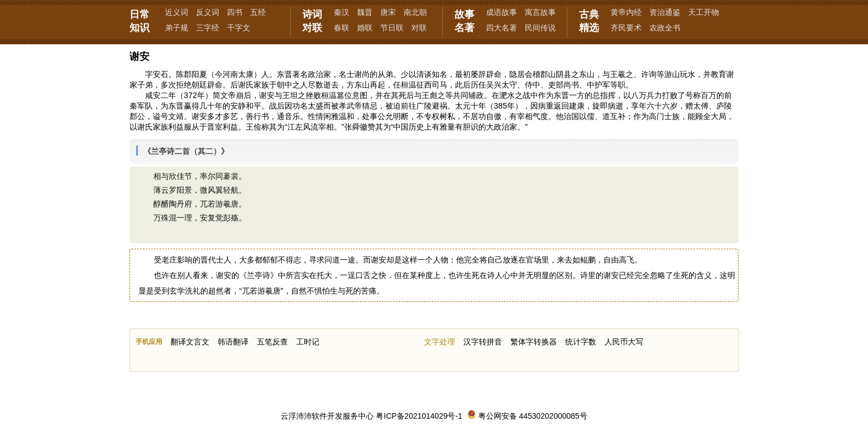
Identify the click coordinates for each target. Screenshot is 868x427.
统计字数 (581, 342)
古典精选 (589, 21)
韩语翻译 (233, 342)
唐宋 (388, 12)
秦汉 (342, 12)
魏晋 (365, 12)
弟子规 (177, 28)
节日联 (392, 28)
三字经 (208, 28)
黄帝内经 (626, 12)
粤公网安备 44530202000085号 (527, 416)
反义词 (208, 12)
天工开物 (704, 12)
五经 (258, 12)
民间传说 (540, 28)
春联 (342, 28)
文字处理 (440, 342)
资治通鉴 (665, 12)
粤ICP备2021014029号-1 (419, 416)
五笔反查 (272, 342)
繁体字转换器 (534, 342)
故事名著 (464, 21)
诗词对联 (312, 21)
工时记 (308, 342)
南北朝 (415, 12)
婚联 (365, 28)
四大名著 (502, 28)
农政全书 (665, 28)
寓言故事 (540, 12)
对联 (419, 28)
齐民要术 (626, 28)
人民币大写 (624, 342)
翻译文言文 (190, 342)
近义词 (177, 12)
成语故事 (502, 12)
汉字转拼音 (483, 342)
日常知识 (139, 21)
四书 (235, 12)
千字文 (239, 28)
